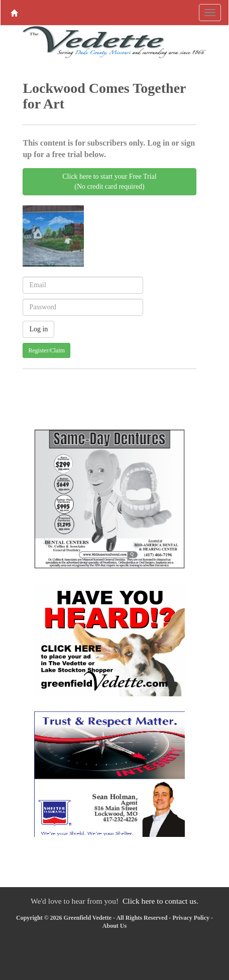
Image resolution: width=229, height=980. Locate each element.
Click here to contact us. (160, 901)
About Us (114, 926)
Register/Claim (46, 350)
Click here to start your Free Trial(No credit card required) (109, 181)
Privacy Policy (191, 918)
